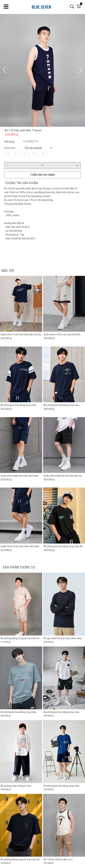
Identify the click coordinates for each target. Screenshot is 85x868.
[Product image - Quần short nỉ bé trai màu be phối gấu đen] (64, 304)
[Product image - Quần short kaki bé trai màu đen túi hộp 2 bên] (64, 445)
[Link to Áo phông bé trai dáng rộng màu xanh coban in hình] (64, 786)
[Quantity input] (42, 166)
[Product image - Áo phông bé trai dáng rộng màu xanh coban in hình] (64, 752)
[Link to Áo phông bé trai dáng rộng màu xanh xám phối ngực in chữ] (21, 712)
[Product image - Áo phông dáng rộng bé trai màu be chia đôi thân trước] (21, 604)
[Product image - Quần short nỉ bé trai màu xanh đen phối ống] (21, 515)
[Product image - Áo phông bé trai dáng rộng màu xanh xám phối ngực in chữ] (21, 678)
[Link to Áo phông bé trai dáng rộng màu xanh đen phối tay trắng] (21, 405)
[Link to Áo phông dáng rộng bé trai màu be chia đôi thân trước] (21, 638)
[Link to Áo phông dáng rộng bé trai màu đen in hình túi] (21, 860)
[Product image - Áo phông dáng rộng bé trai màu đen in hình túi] (21, 825)
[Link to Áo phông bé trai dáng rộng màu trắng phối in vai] (64, 712)
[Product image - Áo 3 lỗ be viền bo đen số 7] (64, 825)
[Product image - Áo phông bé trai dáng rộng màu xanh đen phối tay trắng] (21, 374)
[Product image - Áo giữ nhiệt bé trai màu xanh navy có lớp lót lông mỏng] (64, 604)
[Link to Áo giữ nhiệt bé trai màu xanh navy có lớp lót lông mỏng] (64, 638)
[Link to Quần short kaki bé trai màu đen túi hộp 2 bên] (64, 476)
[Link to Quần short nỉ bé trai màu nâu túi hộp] (21, 334)
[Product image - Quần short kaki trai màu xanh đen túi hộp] (21, 445)
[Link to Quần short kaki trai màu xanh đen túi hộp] (21, 476)
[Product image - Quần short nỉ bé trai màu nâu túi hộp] (21, 304)
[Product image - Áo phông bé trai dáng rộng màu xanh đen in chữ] (64, 374)
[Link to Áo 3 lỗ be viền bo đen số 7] (64, 860)
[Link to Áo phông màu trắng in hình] (21, 786)
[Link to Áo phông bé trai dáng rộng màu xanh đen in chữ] (64, 405)
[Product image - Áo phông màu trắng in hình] (21, 752)
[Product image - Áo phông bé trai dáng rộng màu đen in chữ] (64, 515)
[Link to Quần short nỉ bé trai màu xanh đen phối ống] (21, 546)
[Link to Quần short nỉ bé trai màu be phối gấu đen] (64, 334)
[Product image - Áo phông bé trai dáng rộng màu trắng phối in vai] (64, 678)
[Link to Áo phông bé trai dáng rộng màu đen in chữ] (64, 546)
